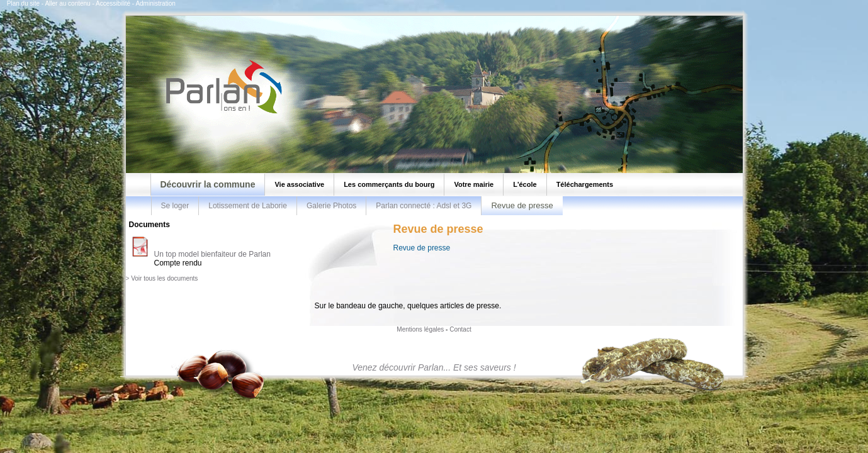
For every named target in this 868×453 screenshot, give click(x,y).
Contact (460, 329)
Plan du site (23, 3)
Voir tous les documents (164, 278)
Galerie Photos (331, 206)
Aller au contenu (67, 3)
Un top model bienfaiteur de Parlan (212, 254)
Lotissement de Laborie (248, 206)
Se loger (175, 206)
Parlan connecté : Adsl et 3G (424, 206)
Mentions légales (420, 329)
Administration (155, 3)
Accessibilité (113, 3)
